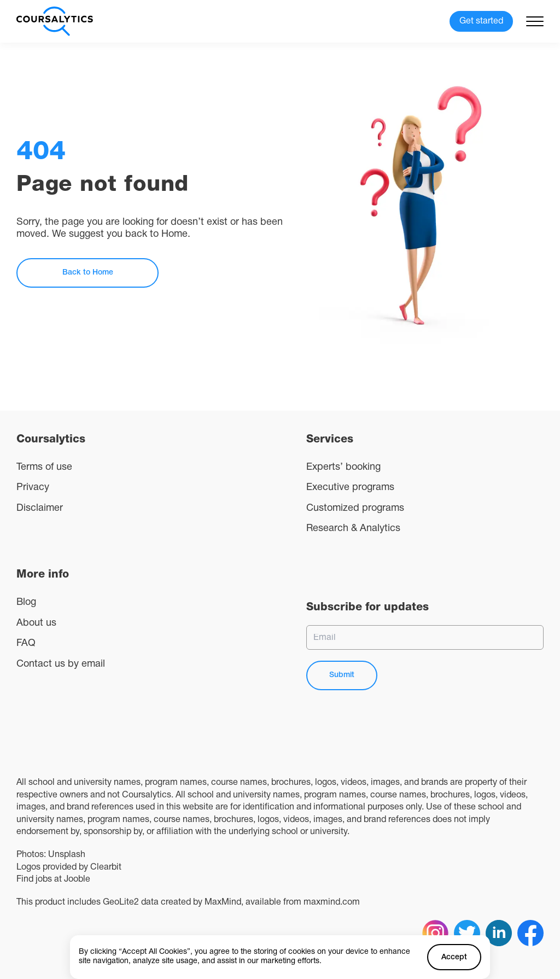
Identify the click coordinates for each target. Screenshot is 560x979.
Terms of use (44, 467)
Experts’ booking (343, 467)
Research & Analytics (353, 529)
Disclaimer (40, 508)
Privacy (33, 488)
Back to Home (88, 273)
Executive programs (350, 488)
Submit (342, 675)
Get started (481, 21)
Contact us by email (61, 664)
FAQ (26, 643)
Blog (26, 602)
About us (36, 623)
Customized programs (355, 508)
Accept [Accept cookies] (454, 957)
